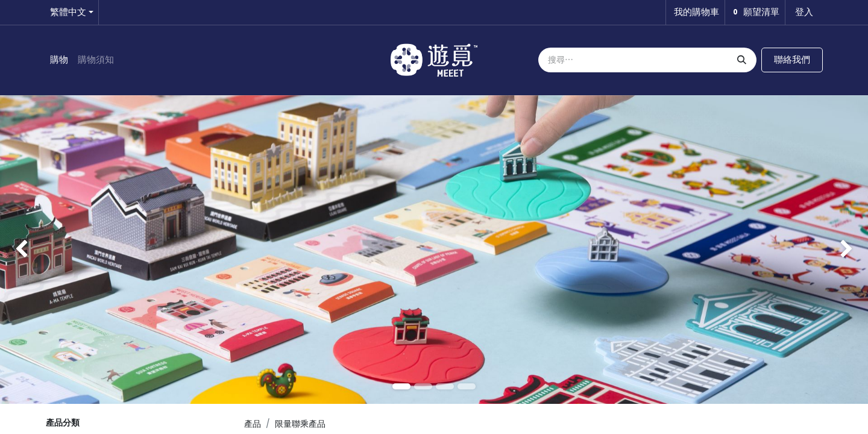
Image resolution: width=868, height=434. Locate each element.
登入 (804, 12)
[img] (35, 250)
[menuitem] (59, 60)
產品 (253, 424)
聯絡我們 (792, 59)
